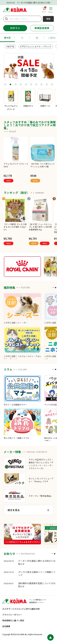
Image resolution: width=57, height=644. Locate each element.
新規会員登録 (42, 28)
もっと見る (47, 288)
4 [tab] (21, 85)
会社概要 (6, 626)
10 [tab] (52, 85)
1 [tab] (5, 85)
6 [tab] (31, 85)
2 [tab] (10, 85)
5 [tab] (26, 85)
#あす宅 (10, 46)
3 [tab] (16, 85)
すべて (7, 38)
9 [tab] (47, 85)
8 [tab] (41, 85)
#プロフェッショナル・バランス (36, 46)
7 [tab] (36, 85)
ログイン (15, 28)
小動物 (52, 38)
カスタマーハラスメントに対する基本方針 (21, 609)
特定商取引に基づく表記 (13, 620)
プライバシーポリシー (12, 615)
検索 (48, 19)
